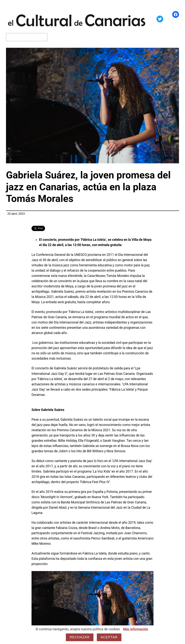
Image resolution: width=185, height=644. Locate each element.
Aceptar (109, 637)
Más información (136, 629)
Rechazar (80, 637)
